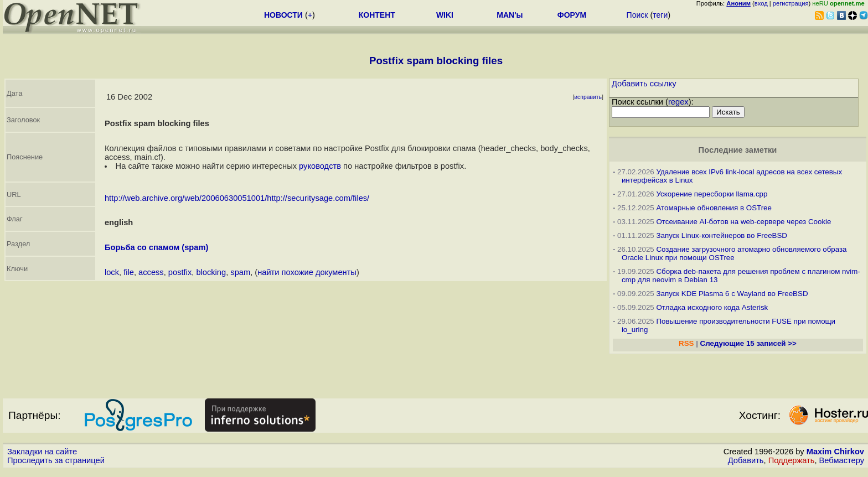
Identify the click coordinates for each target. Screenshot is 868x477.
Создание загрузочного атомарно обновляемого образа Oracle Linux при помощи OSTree (734, 253)
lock (112, 272)
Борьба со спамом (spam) (156, 247)
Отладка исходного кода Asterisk (712, 307)
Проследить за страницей (56, 460)
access (151, 272)
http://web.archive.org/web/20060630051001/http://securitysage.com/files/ (237, 198)
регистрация (791, 3)
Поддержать (792, 460)
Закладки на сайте (42, 452)
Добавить (746, 460)
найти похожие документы (307, 272)
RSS (686, 343)
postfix (180, 272)
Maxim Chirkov (835, 452)
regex (678, 102)
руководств (320, 166)
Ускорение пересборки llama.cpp (712, 194)
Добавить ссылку (644, 84)
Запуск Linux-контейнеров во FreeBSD (722, 235)
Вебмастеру (842, 460)
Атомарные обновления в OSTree (714, 208)
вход (761, 3)
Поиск (637, 15)
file (129, 272)
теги (660, 15)
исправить (588, 97)
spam (240, 272)
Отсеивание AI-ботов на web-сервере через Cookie (743, 222)
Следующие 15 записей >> (748, 343)
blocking (211, 272)
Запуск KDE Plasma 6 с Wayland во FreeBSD (732, 294)
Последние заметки (738, 150)
